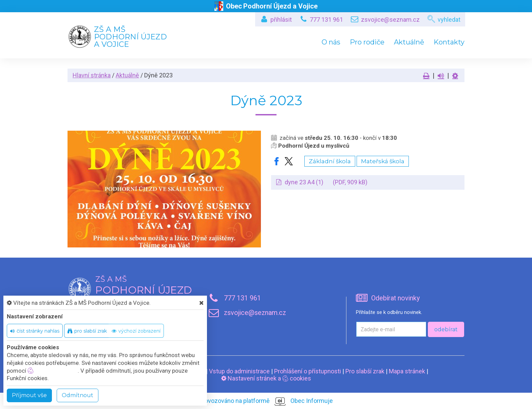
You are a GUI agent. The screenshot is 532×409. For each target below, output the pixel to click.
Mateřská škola (383, 161)
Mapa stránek (407, 371)
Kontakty (449, 42)
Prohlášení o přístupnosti (308, 371)
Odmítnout (78, 395)
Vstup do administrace (239, 371)
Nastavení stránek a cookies (266, 378)
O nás (331, 42)
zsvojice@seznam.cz (390, 20)
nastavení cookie (53, 371)
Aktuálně (409, 42)
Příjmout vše (29, 395)
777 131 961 (326, 20)
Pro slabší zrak (365, 371)
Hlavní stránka (92, 75)
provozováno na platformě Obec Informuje (266, 401)
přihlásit (281, 20)
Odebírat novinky (395, 298)
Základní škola (330, 161)
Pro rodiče (367, 42)
